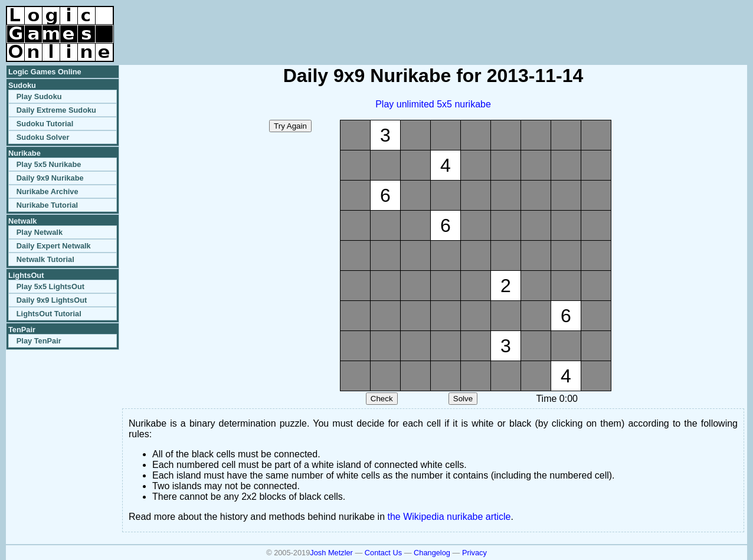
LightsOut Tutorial (49, 314)
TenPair (22, 330)
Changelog (432, 553)
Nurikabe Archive (48, 191)
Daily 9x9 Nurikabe (50, 178)
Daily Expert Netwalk (54, 246)
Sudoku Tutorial (45, 124)
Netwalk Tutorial (45, 259)
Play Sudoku (39, 96)
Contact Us (383, 553)
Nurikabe (24, 153)
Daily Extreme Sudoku (56, 110)
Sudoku (22, 85)
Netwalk (22, 221)
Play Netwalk (40, 232)
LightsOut (26, 275)
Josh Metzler (331, 553)
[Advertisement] (609, 24)
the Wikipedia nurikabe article (449, 517)
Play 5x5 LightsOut (50, 286)
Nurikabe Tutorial (47, 205)
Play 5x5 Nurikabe (49, 164)
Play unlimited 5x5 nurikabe (433, 104)
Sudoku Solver (43, 137)
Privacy (474, 553)
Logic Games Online (45, 72)
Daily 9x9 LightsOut (52, 300)
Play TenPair (39, 341)
